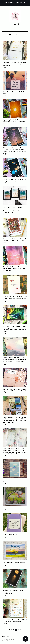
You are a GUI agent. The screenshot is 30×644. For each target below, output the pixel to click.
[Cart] (25, 639)
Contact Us (6, 636)
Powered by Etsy (7, 641)
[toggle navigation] (27, 17)
